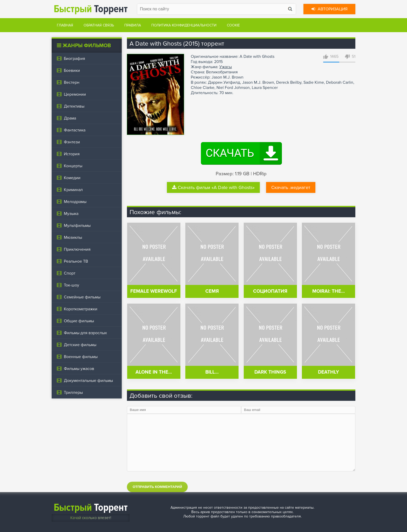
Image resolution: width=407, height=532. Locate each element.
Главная (65, 25)
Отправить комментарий (157, 487)
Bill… (212, 372)
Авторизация (330, 9)
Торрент (91, 9)
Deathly (328, 372)
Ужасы (226, 67)
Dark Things (270, 372)
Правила (133, 25)
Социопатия (270, 291)
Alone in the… (154, 372)
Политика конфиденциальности (184, 25)
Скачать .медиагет (291, 187)
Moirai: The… (328, 291)
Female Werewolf (154, 291)
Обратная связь (99, 25)
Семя (212, 291)
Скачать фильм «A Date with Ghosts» (213, 187)
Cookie (233, 25)
